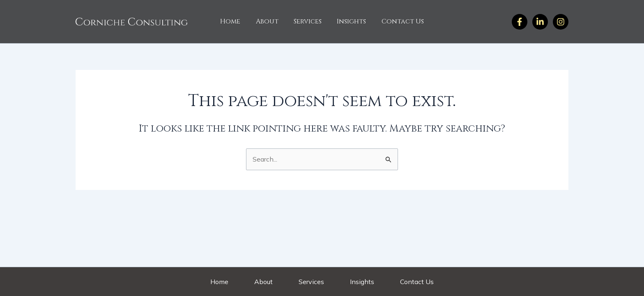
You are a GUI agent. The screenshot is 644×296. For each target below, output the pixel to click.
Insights (349, 21)
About (269, 21)
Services (308, 21)
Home (235, 21)
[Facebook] (520, 22)
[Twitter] (561, 22)
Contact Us (398, 21)
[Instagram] (540, 22)
